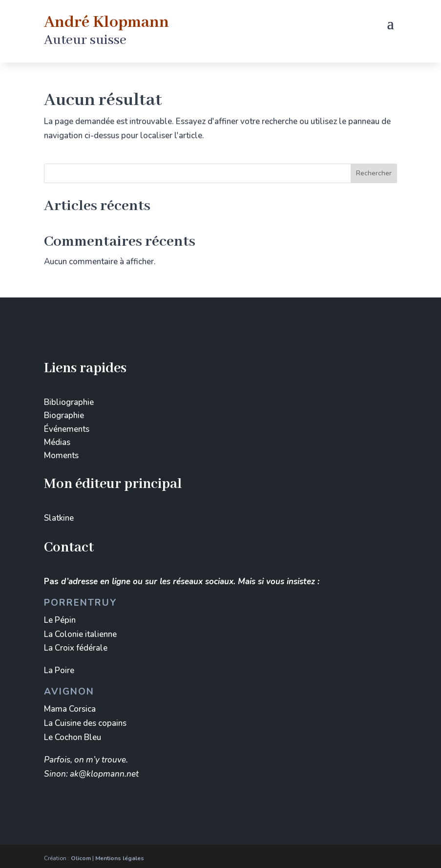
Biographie (64, 415)
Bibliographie (69, 402)
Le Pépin (60, 620)
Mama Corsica (70, 709)
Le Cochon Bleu (73, 737)
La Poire (59, 670)
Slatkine (59, 518)
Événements (67, 429)
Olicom (81, 858)
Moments (61, 455)
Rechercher (374, 173)
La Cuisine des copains (85, 723)
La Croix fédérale (76, 648)
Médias (57, 442)
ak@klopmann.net (104, 774)
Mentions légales (120, 858)
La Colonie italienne (80, 634)
